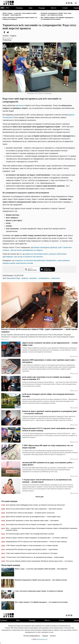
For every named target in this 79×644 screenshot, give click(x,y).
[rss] (71, 3)
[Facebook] (4, 32)
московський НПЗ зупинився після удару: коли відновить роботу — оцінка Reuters (32, 549)
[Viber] (11, 32)
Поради (42, 8)
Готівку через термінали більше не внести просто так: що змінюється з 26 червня (32, 553)
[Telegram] (8, 32)
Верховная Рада (14, 278)
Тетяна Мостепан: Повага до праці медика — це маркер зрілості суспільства (30, 513)
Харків (76, 8)
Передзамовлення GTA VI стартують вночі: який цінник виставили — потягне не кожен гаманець (36, 542)
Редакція (45, 636)
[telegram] (66, 3)
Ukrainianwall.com (42, 639)
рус (8, 8)
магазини (19, 105)
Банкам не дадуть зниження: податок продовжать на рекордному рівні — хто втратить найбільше (37, 538)
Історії (65, 8)
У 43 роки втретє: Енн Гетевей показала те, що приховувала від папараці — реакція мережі (35, 557)
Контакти (53, 636)
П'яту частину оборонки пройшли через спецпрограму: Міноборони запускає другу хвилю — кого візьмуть (39, 561)
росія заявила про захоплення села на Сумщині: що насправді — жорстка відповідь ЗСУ (34, 524)
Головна (19, 8)
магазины (33, 278)
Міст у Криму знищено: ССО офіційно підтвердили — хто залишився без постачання (58, 18)
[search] (76, 3)
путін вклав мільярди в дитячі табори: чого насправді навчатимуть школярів (30, 534)
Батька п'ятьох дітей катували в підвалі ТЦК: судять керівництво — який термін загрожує (34, 509)
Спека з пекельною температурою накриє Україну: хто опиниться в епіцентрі (20, 18)
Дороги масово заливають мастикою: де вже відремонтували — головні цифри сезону (33, 517)
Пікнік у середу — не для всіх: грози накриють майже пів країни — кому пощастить (20, 14)
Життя (54, 8)
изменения (55, 278)
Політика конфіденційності (32, 636)
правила (25, 278)
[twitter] (69, 3)
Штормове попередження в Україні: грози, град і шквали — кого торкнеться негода (56, 14)
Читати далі (39, 497)
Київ (31, 8)
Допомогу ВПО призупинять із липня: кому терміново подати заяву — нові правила (32, 521)
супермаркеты (44, 278)
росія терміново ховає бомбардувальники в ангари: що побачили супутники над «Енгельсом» (35, 505)
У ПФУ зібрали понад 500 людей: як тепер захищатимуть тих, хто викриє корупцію (32, 546)
